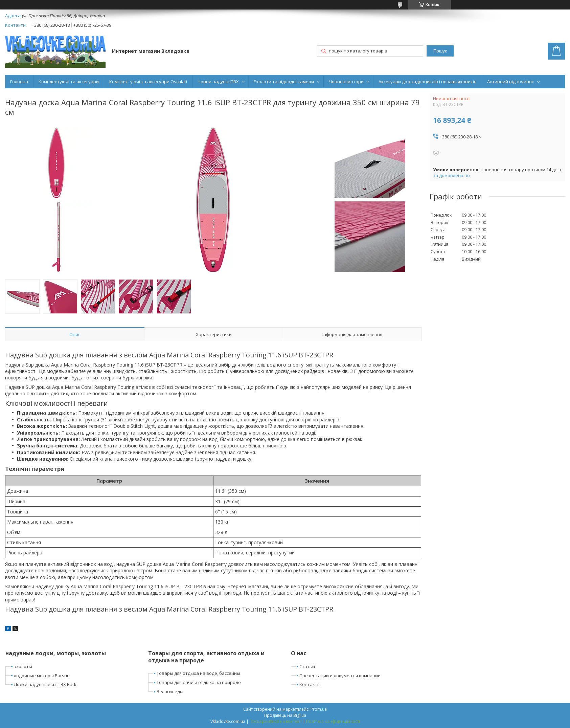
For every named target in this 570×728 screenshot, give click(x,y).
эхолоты (23, 666)
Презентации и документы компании (340, 676)
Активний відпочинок (511, 82)
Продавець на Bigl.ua (285, 715)
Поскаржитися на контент (276, 721)
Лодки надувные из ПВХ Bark (45, 684)
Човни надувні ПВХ (218, 82)
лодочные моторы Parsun (42, 676)
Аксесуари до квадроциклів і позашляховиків (428, 82)
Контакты (310, 684)
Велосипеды (170, 691)
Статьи (307, 666)
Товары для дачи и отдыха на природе (199, 682)
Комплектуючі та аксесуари (69, 82)
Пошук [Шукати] (440, 51)
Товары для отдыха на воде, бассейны (198, 673)
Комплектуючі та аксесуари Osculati (148, 82)
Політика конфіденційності (333, 721)
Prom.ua (319, 709)
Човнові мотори (346, 82)
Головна (19, 82)
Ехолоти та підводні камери (284, 82)
